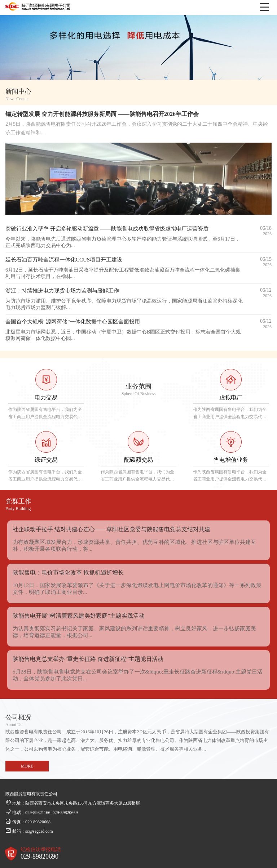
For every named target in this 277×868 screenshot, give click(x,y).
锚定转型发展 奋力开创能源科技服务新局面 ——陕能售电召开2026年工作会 (102, 114)
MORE (27, 766)
